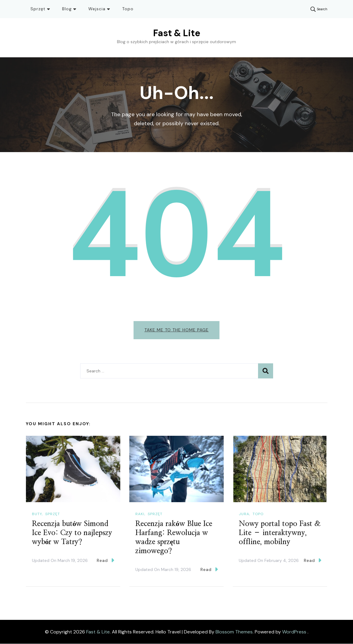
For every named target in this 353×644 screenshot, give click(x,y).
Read (106, 561)
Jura (244, 514)
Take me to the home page (176, 330)
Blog (67, 9)
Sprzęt (38, 9)
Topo (128, 9)
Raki (140, 514)
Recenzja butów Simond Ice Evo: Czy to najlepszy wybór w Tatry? (72, 533)
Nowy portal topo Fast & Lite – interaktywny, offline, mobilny (280, 533)
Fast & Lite (177, 33)
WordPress (294, 632)
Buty (37, 514)
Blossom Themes (234, 632)
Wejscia (97, 9)
